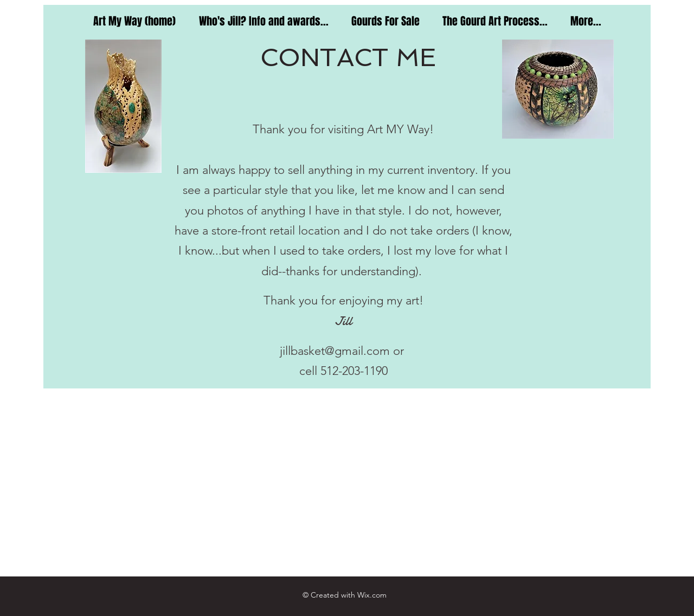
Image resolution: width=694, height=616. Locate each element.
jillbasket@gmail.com (335, 351)
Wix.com (372, 595)
